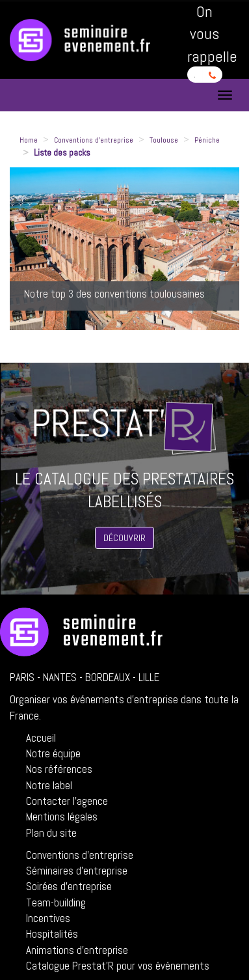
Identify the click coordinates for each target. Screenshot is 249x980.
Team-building (56, 903)
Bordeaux (108, 677)
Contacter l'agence (67, 801)
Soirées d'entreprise (69, 886)
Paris (22, 677)
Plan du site (51, 833)
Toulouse (164, 140)
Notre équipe (53, 753)
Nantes (60, 677)
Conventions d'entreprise (94, 140)
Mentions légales (62, 817)
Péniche (207, 140)
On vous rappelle (205, 34)
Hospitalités (52, 934)
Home (29, 140)
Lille (149, 677)
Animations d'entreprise (77, 950)
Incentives (48, 918)
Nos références (59, 769)
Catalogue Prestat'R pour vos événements (118, 966)
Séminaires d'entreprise (77, 871)
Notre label (49, 785)
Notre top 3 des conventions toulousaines (114, 294)
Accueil (41, 738)
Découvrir (124, 538)
